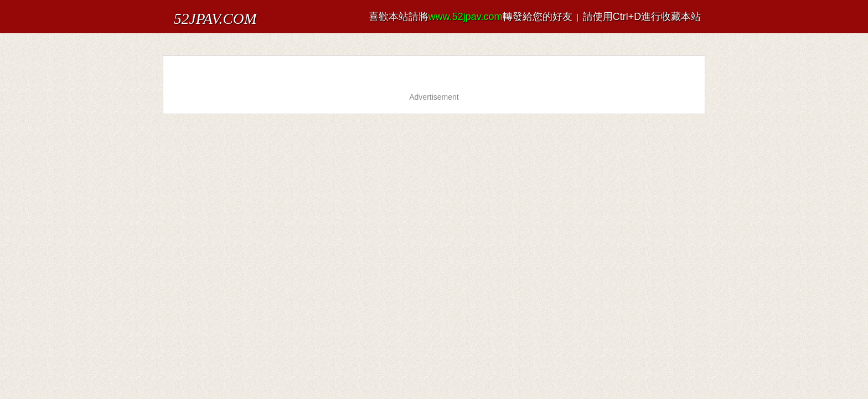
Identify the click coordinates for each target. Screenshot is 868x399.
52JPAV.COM (200, 14)
